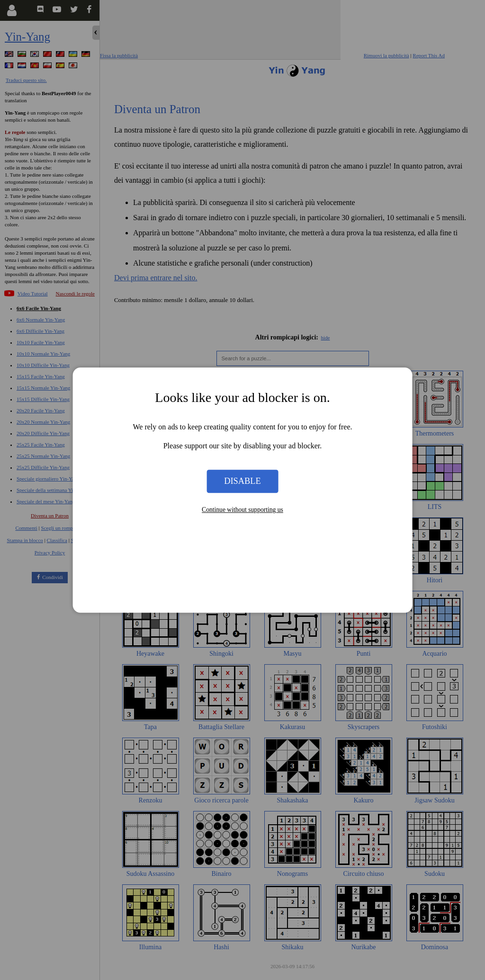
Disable (242, 481)
